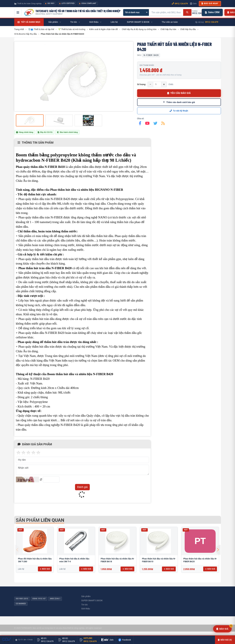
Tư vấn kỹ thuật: (179, 111)
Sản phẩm (86, 596)
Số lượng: (142, 84)
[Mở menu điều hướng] (18, 12)
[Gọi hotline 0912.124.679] (197, 12)
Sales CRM (212, 12)
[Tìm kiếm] (187, 12)
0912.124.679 (212, 22)
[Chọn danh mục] (136, 12)
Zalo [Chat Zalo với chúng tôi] (193, 3)
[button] (218, 550)
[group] (74, 76)
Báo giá (45, 569)
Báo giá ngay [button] (210, 3)
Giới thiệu (86, 609)
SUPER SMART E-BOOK (92, 600)
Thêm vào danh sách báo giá (179, 102)
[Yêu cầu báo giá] (222, 629)
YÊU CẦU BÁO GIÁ (179, 93)
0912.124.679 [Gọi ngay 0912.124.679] (180, 4)
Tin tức (85, 605)
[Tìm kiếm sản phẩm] (166, 12)
